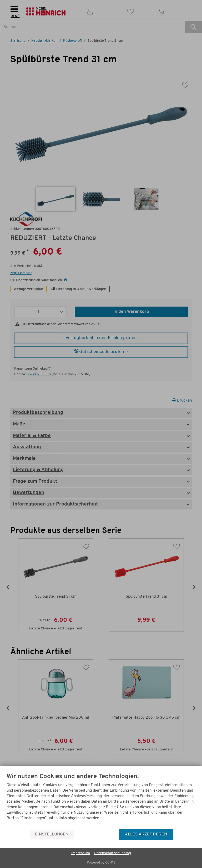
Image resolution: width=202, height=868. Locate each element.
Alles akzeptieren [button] (146, 834)
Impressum (81, 853)
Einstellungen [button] (52, 834)
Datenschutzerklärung (113, 853)
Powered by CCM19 (101, 863)
